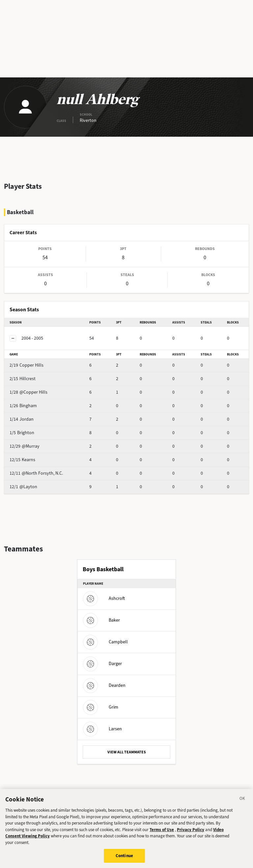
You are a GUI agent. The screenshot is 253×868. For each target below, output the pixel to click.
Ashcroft (104, 598)
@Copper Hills (28, 392)
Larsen (102, 729)
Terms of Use (162, 834)
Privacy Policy (191, 834)
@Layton (23, 487)
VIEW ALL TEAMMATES (127, 752)
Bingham (23, 406)
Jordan (22, 419)
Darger (102, 664)
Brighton (22, 433)
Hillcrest (23, 379)
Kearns (22, 460)
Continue (124, 860)
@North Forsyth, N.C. (36, 473)
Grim (101, 707)
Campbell (105, 642)
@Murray (25, 446)
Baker (101, 620)
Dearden (104, 685)
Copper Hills (27, 365)
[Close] (242, 804)
